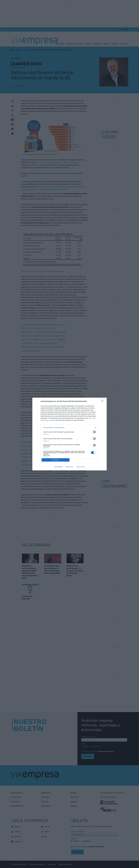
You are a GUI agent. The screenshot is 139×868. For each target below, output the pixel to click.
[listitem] (69, 428)
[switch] (93, 432)
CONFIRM (56, 460)
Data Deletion (59, 467)
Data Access (69, 467)
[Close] (103, 401)
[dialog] (69, 434)
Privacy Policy (80, 467)
